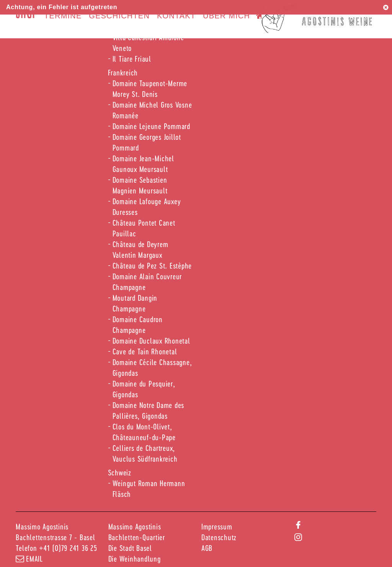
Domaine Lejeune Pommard (151, 126)
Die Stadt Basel (130, 548)
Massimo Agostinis (135, 526)
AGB (207, 548)
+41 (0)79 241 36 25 (68, 548)
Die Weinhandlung (135, 559)
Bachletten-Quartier (137, 537)
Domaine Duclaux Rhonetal (151, 341)
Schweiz (120, 472)
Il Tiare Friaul (132, 59)
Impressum (217, 526)
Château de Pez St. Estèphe (152, 265)
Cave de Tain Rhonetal (145, 351)
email (29, 559)
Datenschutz (219, 537)
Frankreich (123, 72)
